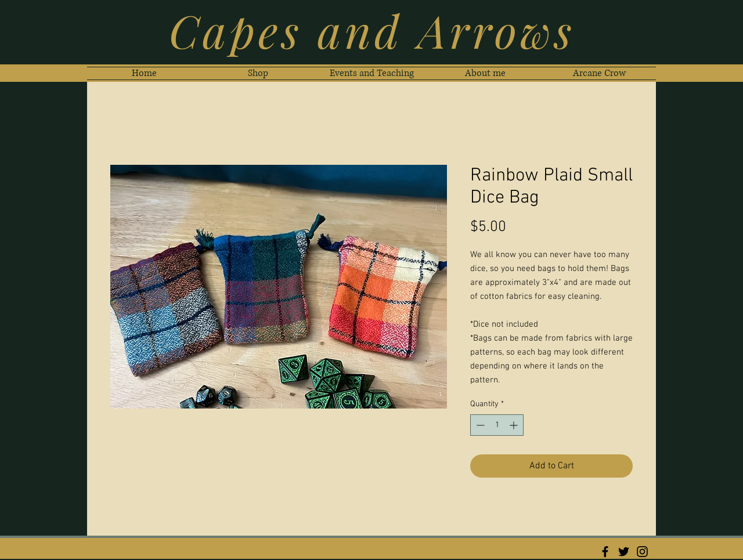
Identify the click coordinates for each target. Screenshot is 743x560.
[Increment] (515, 425)
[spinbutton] (497, 425)
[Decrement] (479, 425)
